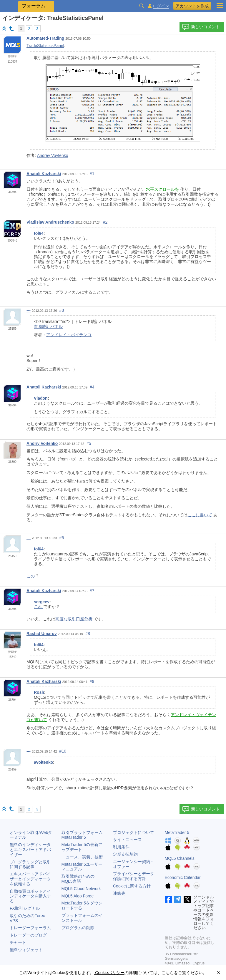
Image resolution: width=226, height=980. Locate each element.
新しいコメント (201, 27)
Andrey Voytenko (53, 155)
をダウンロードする (82, 906)
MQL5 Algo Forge (78, 896)
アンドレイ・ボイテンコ (69, 335)
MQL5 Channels (180, 858)
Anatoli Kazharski (44, 174)
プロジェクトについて (134, 832)
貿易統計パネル (48, 326)
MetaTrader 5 (177, 832)
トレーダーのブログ (28, 935)
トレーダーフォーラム (30, 928)
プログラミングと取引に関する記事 (30, 864)
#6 (62, 538)
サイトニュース (127, 840)
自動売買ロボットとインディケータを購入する (30, 896)
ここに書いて (200, 515)
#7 (92, 591)
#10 (63, 751)
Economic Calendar (183, 877)
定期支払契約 (125, 854)
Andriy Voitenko (42, 443)
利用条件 (121, 847)
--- (29, 310)
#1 (92, 174)
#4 (92, 387)
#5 (89, 443)
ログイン (161, 6)
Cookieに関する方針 (132, 886)
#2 (105, 222)
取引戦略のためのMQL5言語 (78, 879)
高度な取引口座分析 (74, 619)
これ (39, 607)
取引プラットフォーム (84, 835)
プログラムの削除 (78, 928)
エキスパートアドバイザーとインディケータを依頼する (30, 879)
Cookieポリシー (109, 973)
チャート (18, 942)
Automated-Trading (45, 38)
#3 (62, 310)
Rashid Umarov (42, 634)
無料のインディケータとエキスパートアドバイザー (30, 850)
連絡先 (119, 893)
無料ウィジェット (26, 950)
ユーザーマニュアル (82, 867)
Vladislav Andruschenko (50, 222)
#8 (88, 634)
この (31, 576)
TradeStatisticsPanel (45, 46)
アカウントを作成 (192, 6)
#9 (92, 681)
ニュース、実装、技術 (82, 857)
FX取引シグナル (25, 908)
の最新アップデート (82, 847)
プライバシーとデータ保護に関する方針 (134, 876)
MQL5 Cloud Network (81, 889)
